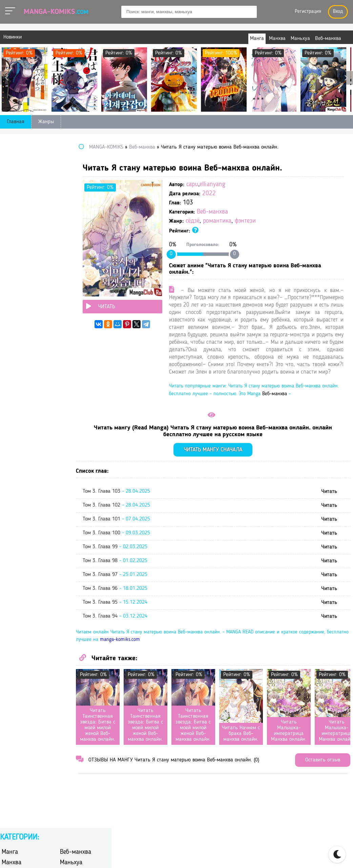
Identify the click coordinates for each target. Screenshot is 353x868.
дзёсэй (68, 228)
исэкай (68, 246)
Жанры (46, 122)
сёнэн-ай (12, 334)
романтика (256, 221)
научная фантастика (26, 272)
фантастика (15, 351)
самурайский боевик (84, 299)
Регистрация (308, 12)
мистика (70, 263)
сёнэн (67, 325)
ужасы (68, 343)
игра (65, 237)
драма (9, 237)
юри (65, 369)
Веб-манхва (251, 212)
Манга (10, 158)
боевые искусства (81, 202)
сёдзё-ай (12, 325)
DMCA (325, 855)
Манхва (12, 168)
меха (7, 263)
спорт (67, 307)
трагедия (70, 334)
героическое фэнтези (85, 219)
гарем (67, 211)
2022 (248, 194)
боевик (10, 202)
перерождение (77, 272)
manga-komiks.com (210, 677)
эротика (69, 360)
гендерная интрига (24, 219)
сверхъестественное (25, 307)
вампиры (12, 211)
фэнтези (284, 221)
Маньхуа (71, 168)
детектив (12, 228)
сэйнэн (10, 316)
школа (9, 360)
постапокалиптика (82, 281)
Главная (16, 122)
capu (231, 185)
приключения (18, 290)
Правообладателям (285, 855)
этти (7, 369)
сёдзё (231, 221)
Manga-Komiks (56, 12)
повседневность (20, 281)
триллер (11, 343)
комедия (70, 255)
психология (74, 290)
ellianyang (251, 185)
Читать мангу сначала (233, 487)
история (11, 246)
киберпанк (14, 255)
